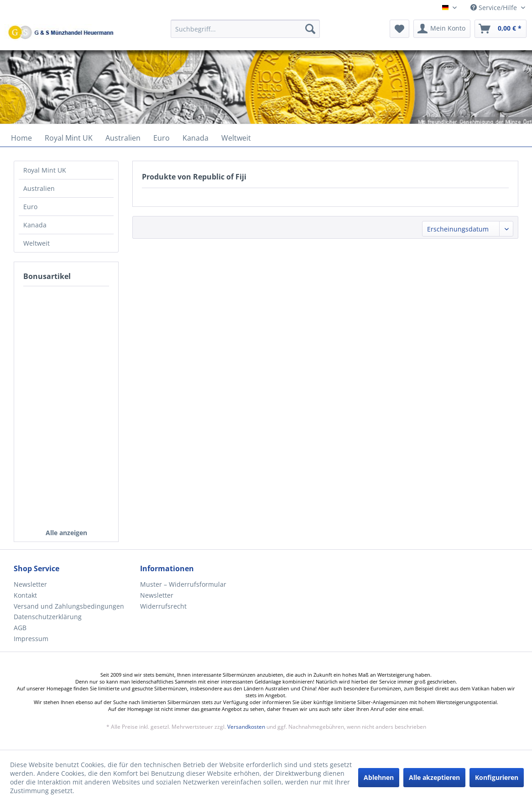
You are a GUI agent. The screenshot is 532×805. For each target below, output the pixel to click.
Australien (39, 188)
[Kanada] (196, 138)
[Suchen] (310, 29)
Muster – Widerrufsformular (183, 584)
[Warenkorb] (501, 29)
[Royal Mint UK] (69, 138)
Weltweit (37, 243)
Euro (30, 207)
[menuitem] (245, 33)
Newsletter (30, 584)
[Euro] (162, 138)
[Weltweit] (236, 138)
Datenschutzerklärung (48, 617)
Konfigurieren (497, 777)
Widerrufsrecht (163, 606)
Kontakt (25, 595)
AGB (20, 628)
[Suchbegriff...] (245, 29)
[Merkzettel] (399, 29)
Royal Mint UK (45, 170)
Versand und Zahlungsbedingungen (69, 606)
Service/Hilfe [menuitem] (495, 8)
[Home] (21, 138)
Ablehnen (379, 777)
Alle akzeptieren (434, 777)
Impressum (31, 639)
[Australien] (123, 138)
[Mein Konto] (442, 29)
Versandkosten (246, 727)
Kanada (35, 225)
